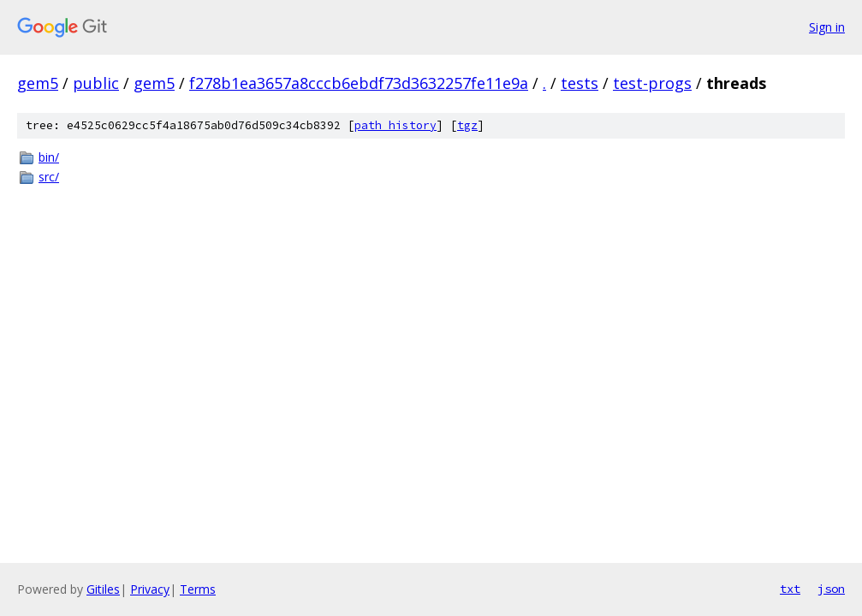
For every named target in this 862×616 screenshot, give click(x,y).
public (96, 83)
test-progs (652, 83)
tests (580, 83)
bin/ (49, 157)
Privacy (150, 589)
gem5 (38, 83)
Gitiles (103, 589)
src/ (49, 177)
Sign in (827, 27)
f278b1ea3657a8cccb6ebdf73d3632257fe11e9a (359, 83)
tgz (467, 125)
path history (395, 125)
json (831, 589)
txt (790, 589)
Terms (198, 589)
